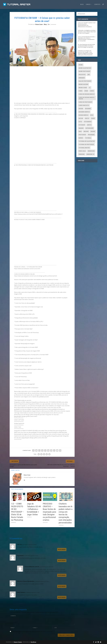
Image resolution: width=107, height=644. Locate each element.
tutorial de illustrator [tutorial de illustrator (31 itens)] (87, 141)
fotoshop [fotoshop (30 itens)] (82, 125)
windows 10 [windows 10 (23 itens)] (90, 154)
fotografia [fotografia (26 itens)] (88, 122)
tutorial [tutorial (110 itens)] (88, 138)
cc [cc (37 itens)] (90, 88)
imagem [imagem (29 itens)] (81, 128)
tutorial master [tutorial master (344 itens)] (84, 148)
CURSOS (88, 5)
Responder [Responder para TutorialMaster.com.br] (62, 576)
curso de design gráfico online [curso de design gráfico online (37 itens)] (87, 98)
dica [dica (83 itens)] (92, 115)
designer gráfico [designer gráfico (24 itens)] (84, 112)
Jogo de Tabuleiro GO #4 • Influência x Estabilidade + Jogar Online (34, 509)
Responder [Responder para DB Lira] (62, 550)
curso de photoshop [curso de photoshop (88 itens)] (85, 102)
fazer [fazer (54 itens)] (93, 119)
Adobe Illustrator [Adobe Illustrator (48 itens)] (85, 68)
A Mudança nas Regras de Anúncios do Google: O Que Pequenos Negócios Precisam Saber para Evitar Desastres (85, 53)
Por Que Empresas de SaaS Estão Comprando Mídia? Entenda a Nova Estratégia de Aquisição (86, 46)
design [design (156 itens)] (81, 109)
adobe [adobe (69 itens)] (81, 65)
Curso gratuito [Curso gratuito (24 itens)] (84, 106)
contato (97, 5)
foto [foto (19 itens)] (80, 122)
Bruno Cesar (39, 25)
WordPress (33, 642)
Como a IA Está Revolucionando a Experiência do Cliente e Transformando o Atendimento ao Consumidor (87, 39)
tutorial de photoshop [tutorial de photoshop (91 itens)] (86, 145)
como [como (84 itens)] (81, 91)
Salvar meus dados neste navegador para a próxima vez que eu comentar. (32, 632)
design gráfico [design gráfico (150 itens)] (84, 115)
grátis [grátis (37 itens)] (89, 125)
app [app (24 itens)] (89, 75)
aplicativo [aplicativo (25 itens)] (82, 75)
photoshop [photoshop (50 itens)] (82, 135)
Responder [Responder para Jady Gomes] (62, 598)
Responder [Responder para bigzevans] (62, 561)
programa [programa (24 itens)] (91, 135)
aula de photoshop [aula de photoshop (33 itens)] (85, 81)
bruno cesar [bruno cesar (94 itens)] (83, 88)
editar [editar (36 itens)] (81, 119)
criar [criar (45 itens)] (86, 91)
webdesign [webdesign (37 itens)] (91, 151)
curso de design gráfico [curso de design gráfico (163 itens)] (87, 94)
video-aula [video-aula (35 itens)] (82, 151)
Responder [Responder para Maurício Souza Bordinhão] (62, 587)
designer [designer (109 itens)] (88, 109)
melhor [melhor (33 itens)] (86, 132)
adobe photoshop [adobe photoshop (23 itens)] (84, 71)
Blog (82, 5)
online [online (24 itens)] (93, 132)
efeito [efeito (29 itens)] (87, 119)
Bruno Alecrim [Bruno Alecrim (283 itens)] (83, 85)
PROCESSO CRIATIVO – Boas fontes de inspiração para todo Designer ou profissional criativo (49, 512)
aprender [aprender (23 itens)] (82, 78)
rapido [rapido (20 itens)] (81, 138)
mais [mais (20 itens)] (80, 132)
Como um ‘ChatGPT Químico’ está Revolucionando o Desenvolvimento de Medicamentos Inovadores (87, 25)
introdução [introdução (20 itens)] (89, 128)
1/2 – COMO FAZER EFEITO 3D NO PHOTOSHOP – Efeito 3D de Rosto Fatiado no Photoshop (18, 512)
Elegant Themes (18, 642)
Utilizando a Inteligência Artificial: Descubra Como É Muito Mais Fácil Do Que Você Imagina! (87, 32)
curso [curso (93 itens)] (92, 91)
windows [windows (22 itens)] (82, 154)
